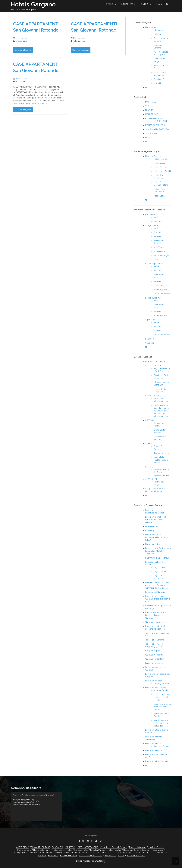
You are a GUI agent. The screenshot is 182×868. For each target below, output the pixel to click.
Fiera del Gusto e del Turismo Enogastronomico (162, 472)
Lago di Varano (160, 572)
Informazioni (151, 27)
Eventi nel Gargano (162, 79)
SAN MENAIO (151, 133)
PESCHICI (149, 110)
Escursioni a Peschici (154, 750)
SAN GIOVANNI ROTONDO (157, 129)
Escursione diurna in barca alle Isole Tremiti (161, 697)
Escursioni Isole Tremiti (155, 688)
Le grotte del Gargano (155, 592)
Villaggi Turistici (152, 225)
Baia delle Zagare (161, 746)
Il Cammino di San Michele (157, 558)
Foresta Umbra (152, 526)
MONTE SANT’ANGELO (155, 125)
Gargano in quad (153, 651)
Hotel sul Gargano (153, 156)
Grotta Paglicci (152, 531)
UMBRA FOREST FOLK (155, 362)
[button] (167, 5)
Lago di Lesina (160, 567)
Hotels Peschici (160, 167)
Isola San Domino (161, 690)
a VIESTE (149, 467)
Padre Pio (163, 853)
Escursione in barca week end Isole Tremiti (162, 707)
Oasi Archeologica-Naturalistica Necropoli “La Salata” (157, 537)
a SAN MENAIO (152, 479)
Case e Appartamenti (154, 264)
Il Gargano (158, 30)
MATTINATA (150, 102)
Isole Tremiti (159, 247)
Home (159, 4)
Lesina (156, 260)
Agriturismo (150, 320)
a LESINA (149, 444)
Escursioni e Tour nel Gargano (114, 847)
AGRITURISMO (23, 847)
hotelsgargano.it (21, 853)
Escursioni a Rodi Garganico (158, 761)
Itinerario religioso (153, 544)
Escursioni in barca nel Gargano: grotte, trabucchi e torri (158, 599)
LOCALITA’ (127, 4)
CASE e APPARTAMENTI (88, 847)
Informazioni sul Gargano (41, 853)
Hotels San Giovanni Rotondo (136, 850)
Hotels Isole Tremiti (162, 171)
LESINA (148, 138)
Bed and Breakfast (153, 298)
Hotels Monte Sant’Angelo (94, 850)
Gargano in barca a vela (156, 622)
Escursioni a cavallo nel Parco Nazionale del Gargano (156, 520)
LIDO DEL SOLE (160, 121)
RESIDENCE (53, 855)
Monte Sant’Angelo (162, 256)
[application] (36, 807)
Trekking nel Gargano (155, 640)
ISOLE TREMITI (152, 114)
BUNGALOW (58, 847)
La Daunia (158, 34)
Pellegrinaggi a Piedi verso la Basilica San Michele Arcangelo (158, 551)
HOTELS (109, 4)
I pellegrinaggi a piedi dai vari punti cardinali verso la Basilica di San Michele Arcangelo (162, 411)
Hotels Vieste (159, 163)
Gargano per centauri (155, 659)
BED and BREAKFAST (40, 847)
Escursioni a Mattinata (155, 744)
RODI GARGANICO (153, 118)
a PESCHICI (150, 420)
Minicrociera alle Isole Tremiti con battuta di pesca (161, 723)
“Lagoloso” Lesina (162, 453)
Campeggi (150, 343)
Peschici (157, 221)
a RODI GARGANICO (154, 366)
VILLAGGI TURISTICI (136, 855)
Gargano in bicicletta (154, 655)
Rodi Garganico (160, 251)
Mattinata (157, 236)
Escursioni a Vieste (154, 681)
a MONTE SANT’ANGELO (156, 396)
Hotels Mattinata (161, 159)
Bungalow (150, 339)
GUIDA (144, 4)
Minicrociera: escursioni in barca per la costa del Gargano (157, 615)
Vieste (156, 217)
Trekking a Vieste (161, 684)
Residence (150, 215)
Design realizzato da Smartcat (91, 861)
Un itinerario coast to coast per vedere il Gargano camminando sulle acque (157, 585)
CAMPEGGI (70, 847)
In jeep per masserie (154, 663)
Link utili (157, 83)
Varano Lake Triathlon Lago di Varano (161, 460)
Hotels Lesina (160, 196)
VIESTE (148, 106)
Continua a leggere (23, 50)
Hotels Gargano (33, 4)
